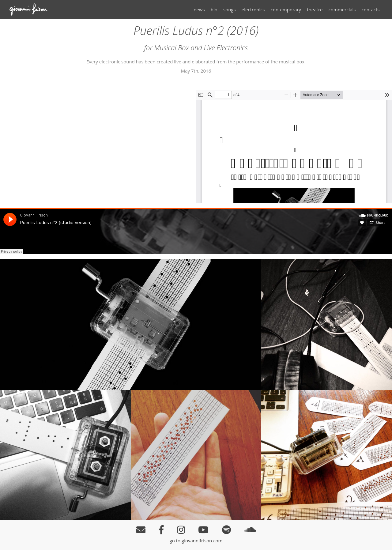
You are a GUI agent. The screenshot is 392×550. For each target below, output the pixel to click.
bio (214, 9)
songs (230, 9)
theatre (315, 9)
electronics (253, 9)
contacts (371, 9)
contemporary (286, 9)
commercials (342, 9)
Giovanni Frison (32, 9)
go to (176, 541)
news (199, 9)
